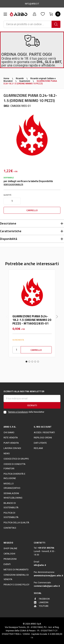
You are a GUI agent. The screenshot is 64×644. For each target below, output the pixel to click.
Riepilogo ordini (43, 438)
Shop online (10, 548)
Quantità (7, 195)
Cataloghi (9, 554)
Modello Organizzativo (12, 486)
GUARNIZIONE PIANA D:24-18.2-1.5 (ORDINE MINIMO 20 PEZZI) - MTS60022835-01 (32, 320)
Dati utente (40, 443)
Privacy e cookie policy (16, 585)
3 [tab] (32, 362)
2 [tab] (29, 362)
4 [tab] (35, 362)
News (7, 453)
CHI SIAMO (9, 432)
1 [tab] (26, 362)
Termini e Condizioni (18, 412)
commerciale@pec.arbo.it (47, 586)
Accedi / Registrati (44, 432)
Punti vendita (11, 443)
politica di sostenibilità (11, 515)
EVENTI (7, 564)
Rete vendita (11, 438)
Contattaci (10, 528)
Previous (7, 314)
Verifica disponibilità (13, 185)
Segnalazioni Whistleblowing (13, 496)
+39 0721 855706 (46, 548)
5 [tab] (38, 362)
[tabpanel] (32, 313)
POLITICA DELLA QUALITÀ (16, 523)
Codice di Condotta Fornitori (15, 466)
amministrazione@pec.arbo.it (47, 576)
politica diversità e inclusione (14, 476)
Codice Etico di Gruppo (16, 459)
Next (57, 314)
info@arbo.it (40, 565)
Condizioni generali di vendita (16, 577)
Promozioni (10, 559)
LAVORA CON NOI (12, 448)
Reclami (38, 448)
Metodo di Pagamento (16, 570)
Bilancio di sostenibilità (11, 505)
